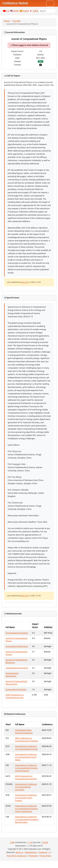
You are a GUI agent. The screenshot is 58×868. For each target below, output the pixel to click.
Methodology (31, 852)
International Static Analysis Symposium (24, 731)
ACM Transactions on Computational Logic (15, 696)
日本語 (35, 11)
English (16, 11)
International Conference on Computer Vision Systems (26, 798)
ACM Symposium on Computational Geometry (26, 777)
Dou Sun (25, 282)
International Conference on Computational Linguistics (26, 787)
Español (26, 11)
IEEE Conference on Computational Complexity (27, 740)
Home (7, 21)
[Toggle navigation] (50, 4)
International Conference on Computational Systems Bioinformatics (27, 819)
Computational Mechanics (17, 646)
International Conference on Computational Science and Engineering (26, 768)
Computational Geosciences (12, 675)
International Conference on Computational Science (26, 748)
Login (21, 45)
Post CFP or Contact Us (17, 856)
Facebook (43, 852)
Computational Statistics (16, 689)
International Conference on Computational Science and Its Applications (26, 809)
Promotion (33, 856)
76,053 (45, 842)
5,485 (12, 842)
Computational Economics (17, 668)
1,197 (30, 842)
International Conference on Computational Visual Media (26, 757)
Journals (17, 21)
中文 (8, 11)
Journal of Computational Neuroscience (16, 683)
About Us (19, 852)
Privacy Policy (46, 856)
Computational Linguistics (17, 633)
